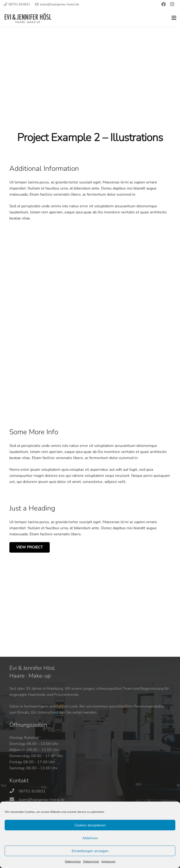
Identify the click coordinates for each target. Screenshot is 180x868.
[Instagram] (172, 4)
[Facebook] (164, 4)
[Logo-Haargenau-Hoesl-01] (28, 18)
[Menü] (174, 18)
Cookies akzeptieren (90, 825)
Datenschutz (73, 861)
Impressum (108, 861)
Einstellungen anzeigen (90, 851)
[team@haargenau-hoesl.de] (14, 800)
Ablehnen (90, 838)
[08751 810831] (14, 791)
